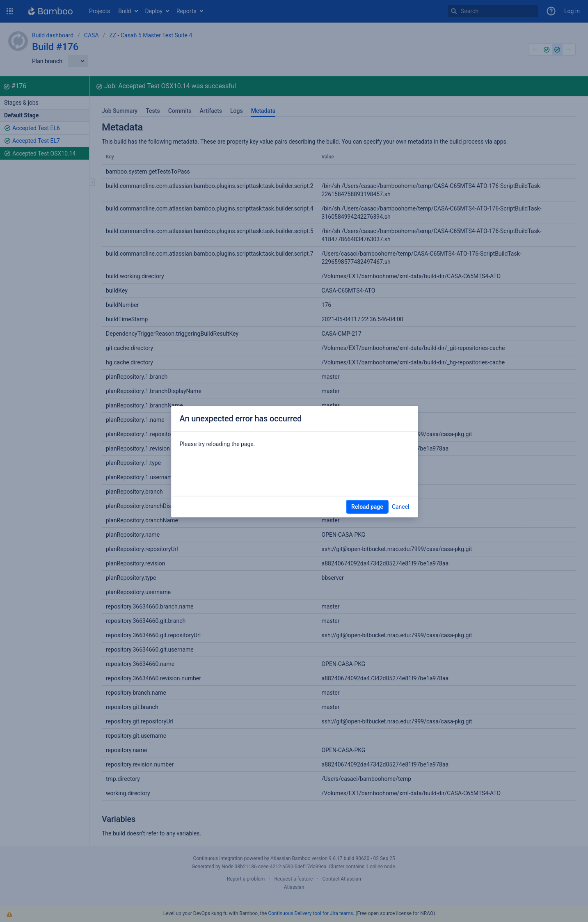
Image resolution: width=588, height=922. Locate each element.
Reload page (367, 507)
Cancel (401, 507)
